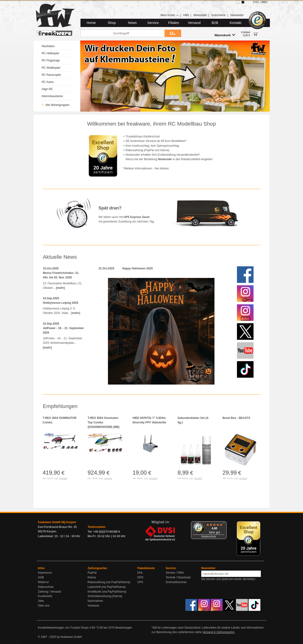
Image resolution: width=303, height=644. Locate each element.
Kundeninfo (45, 596)
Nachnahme (95, 601)
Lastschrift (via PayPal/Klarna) (107, 587)
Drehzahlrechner (176, 582)
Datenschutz (46, 587)
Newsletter (237, 15)
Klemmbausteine (52, 96)
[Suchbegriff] (123, 33)
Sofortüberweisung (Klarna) (105, 596)
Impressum (45, 573)
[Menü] (224, 524)
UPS (140, 582)
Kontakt (236, 23)
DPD (140, 577)
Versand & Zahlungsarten (218, 632)
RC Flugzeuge (51, 60)
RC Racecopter (51, 75)
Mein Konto (169, 15)
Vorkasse (93, 606)
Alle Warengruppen (56, 105)
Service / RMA (175, 573)
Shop (112, 23)
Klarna (92, 577)
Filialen (174, 23)
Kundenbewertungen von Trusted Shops (63, 628)
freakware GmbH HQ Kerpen (57, 522)
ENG (256, 2)
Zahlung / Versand (49, 592)
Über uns (44, 606)
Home (91, 23)
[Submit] (173, 33)
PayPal (92, 573)
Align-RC (47, 89)
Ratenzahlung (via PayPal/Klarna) (109, 582)
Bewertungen (124, 628)
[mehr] (60, 288)
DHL (140, 573)
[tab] (167, 109)
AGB (41, 577)
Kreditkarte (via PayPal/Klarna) (107, 592)
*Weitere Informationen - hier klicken (146, 168)
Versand (194, 23)
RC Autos (48, 82)
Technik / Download (178, 577)
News (132, 23)
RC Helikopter (51, 53)
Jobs (41, 601)
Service (153, 23)
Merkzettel (200, 15)
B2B (215, 23)
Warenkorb (225, 35)
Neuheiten (48, 46)
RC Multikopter (51, 68)
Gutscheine (219, 15)
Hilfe (186, 15)
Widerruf (43, 582)
